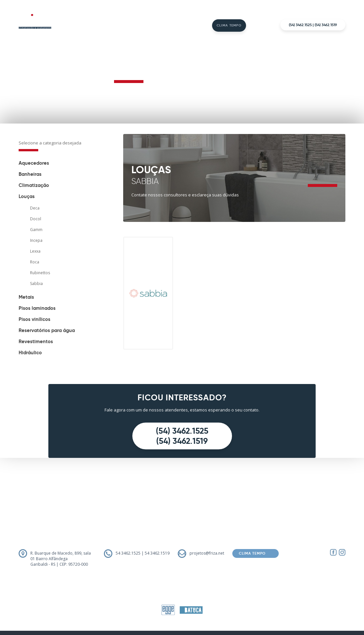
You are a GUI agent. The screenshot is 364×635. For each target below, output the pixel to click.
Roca (35, 262)
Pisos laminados (37, 308)
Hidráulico (30, 352)
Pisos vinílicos (34, 319)
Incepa (36, 240)
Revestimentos (36, 341)
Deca (35, 208)
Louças (27, 196)
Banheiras (30, 174)
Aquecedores (34, 163)
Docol (36, 219)
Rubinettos (40, 273)
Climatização (34, 185)
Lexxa (35, 251)
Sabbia (36, 284)
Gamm (36, 230)
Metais (26, 297)
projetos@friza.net (207, 553)
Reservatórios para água (47, 330)
